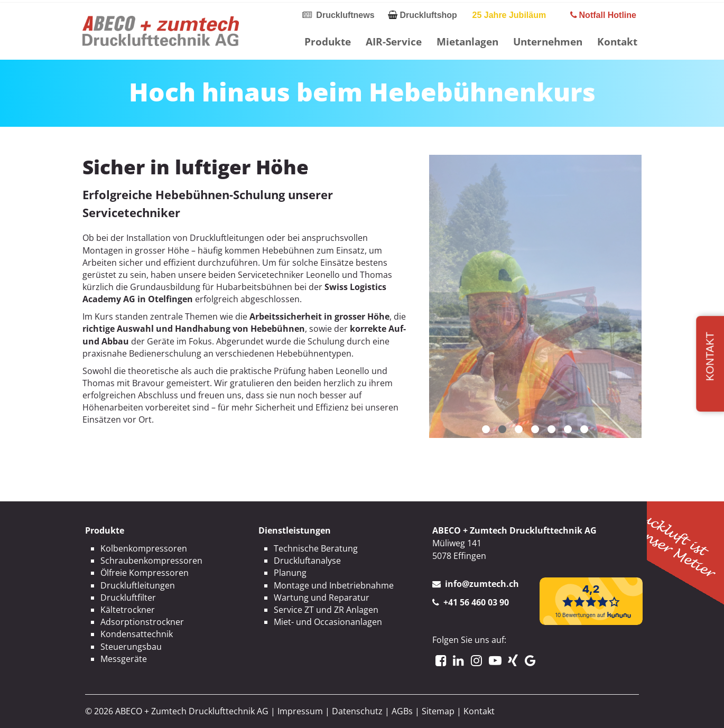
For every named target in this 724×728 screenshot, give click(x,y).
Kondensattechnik (137, 634)
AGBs (402, 711)
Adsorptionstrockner (142, 622)
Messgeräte (124, 659)
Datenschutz (357, 711)
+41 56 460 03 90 (476, 602)
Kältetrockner (128, 610)
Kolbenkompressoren (144, 548)
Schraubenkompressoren (151, 561)
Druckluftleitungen (138, 585)
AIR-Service (394, 41)
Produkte (328, 41)
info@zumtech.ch (482, 584)
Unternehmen (548, 41)
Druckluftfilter (128, 598)
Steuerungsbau (131, 647)
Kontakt (617, 41)
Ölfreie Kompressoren (145, 573)
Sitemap (438, 711)
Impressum (300, 711)
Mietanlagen (467, 41)
